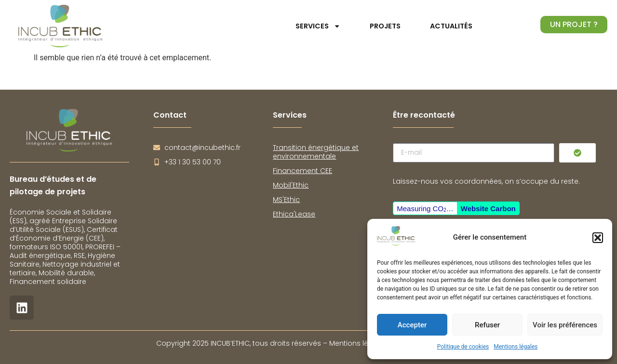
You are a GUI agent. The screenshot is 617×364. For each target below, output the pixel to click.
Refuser (487, 325)
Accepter (412, 325)
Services (318, 26)
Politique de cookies (463, 347)
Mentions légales (516, 347)
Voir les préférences (565, 325)
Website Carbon (488, 209)
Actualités (451, 26)
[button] (598, 238)
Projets (385, 26)
